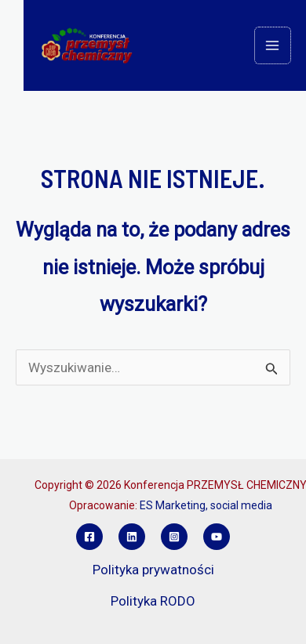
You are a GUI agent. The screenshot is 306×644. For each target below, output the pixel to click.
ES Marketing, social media (206, 505)
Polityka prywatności (153, 570)
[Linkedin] (132, 537)
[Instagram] (174, 537)
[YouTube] (217, 537)
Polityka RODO (153, 601)
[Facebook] (89, 537)
